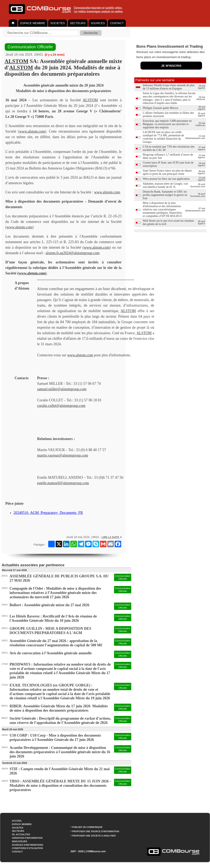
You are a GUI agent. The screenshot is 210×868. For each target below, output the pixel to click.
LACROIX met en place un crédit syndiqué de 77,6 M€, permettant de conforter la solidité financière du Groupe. (163, 137)
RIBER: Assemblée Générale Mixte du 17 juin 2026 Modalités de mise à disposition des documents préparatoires (59, 708)
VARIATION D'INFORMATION (27, 838)
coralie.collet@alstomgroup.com (61, 406)
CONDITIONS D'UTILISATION (27, 848)
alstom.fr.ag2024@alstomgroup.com (72, 253)
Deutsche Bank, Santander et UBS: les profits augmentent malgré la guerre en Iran (165, 195)
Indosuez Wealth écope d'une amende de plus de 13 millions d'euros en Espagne (169, 87)
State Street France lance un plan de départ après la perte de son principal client (167, 172)
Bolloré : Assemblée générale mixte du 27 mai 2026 (50, 605)
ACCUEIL (17, 821)
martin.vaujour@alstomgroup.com (63, 455)
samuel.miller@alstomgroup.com (62, 389)
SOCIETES (58, 23)
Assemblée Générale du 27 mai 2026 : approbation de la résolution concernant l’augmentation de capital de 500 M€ (56, 643)
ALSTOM (17, 61)
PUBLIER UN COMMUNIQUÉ (87, 827)
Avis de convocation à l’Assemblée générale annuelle (51, 653)
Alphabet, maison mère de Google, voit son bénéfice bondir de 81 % (165, 185)
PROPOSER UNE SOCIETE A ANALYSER (94, 836)
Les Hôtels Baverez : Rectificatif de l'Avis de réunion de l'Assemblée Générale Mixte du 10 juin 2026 (53, 618)
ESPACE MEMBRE (33, 23)
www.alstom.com (32, 131)
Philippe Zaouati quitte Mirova (160, 108)
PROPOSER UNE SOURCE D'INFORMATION (96, 831)
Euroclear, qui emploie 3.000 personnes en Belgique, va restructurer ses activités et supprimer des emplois (167, 124)
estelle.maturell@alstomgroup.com (63, 483)
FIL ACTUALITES (21, 834)
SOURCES (98, 23)
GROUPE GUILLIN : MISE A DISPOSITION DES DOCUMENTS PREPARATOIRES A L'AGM (50, 631)
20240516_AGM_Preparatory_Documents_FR (48, 513)
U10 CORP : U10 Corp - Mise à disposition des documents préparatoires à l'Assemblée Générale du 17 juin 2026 (55, 738)
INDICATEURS (19, 841)
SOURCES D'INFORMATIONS (27, 845)
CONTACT (117, 23)
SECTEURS (78, 23)
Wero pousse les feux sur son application (166, 179)
